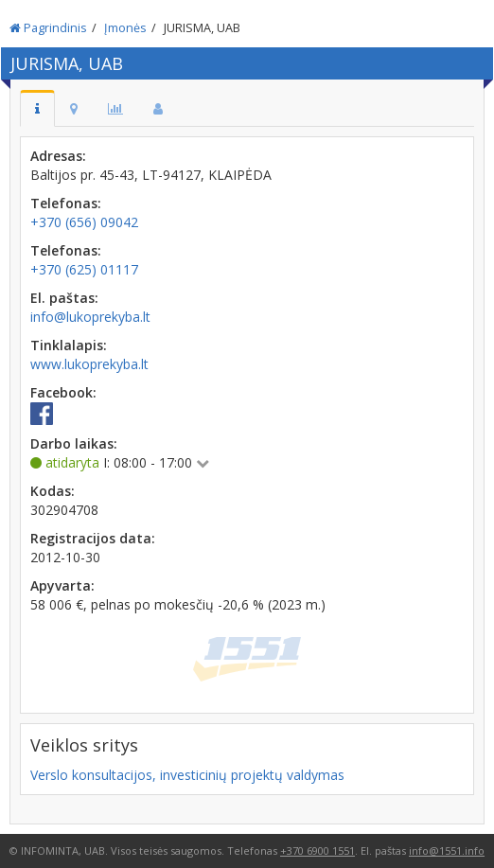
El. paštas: (64, 298)
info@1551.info (447, 850)
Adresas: (58, 156)
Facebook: (63, 392)
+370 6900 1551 (318, 850)
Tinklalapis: (69, 345)
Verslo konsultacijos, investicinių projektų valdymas (187, 775)
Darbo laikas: (74, 443)
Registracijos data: (93, 538)
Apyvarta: (62, 585)
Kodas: (53, 491)
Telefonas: (66, 203)
